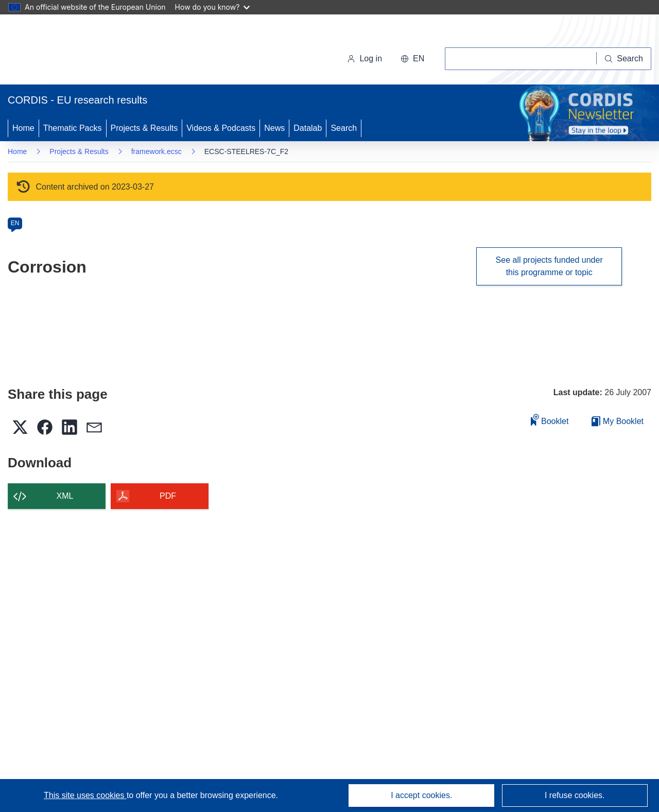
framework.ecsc (157, 151)
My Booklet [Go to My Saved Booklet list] (618, 421)
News (274, 128)
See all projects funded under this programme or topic (549, 266)
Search (344, 128)
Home (23, 128)
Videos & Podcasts (221, 128)
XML (65, 496)
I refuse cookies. (575, 795)
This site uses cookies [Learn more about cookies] (85, 795)
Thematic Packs (73, 128)
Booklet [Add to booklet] (550, 420)
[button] (412, 59)
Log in (365, 58)
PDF (168, 496)
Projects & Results (144, 128)
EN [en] (15, 223)
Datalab (308, 128)
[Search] (624, 59)
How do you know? (213, 7)
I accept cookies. (421, 795)
